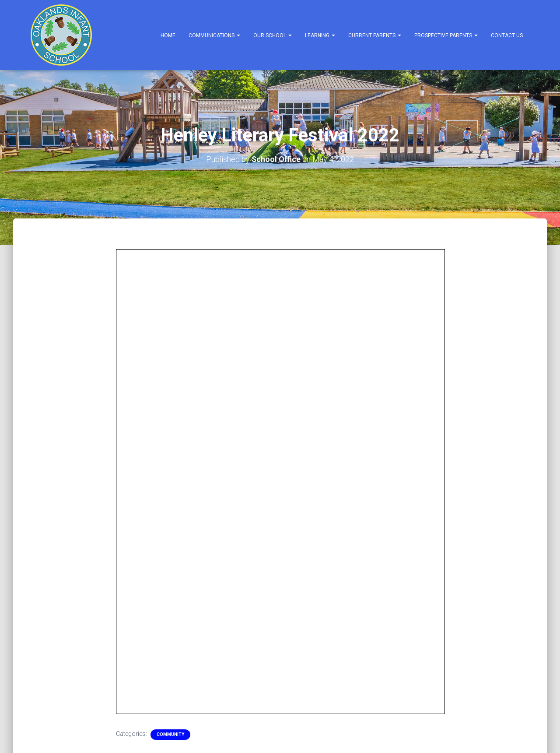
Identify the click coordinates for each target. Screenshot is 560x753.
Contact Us (507, 35)
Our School (273, 35)
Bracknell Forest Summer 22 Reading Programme (442, 487)
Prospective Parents (446, 35)
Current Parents (375, 35)
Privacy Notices (52, 690)
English (51, 665)
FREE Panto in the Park (91, 481)
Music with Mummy (256, 481)
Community (170, 282)
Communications (214, 35)
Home (168, 35)
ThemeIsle (515, 733)
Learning (320, 35)
